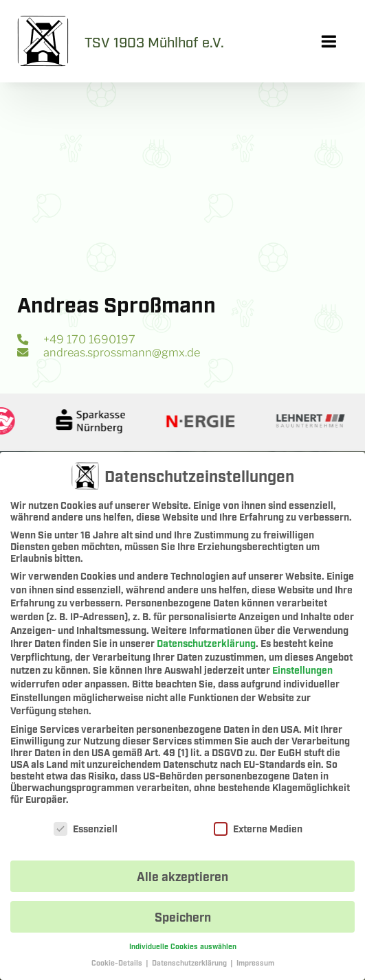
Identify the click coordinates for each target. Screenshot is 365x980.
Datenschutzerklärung (206, 646)
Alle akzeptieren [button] (182, 879)
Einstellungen (302, 673)
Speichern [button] (183, 919)
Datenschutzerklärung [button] (190, 966)
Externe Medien (258, 831)
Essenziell (86, 831)
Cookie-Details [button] (118, 966)
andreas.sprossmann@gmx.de (108, 352)
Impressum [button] (255, 966)
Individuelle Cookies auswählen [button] (183, 949)
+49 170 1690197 (76, 339)
